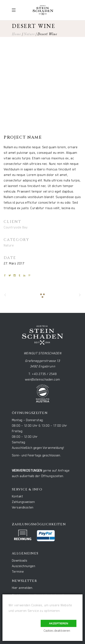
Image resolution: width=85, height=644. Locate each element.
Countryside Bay (16, 227)
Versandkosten (23, 508)
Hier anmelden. (22, 588)
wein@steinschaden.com (42, 380)
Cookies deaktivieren (57, 631)
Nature (29, 34)
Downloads (20, 561)
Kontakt (17, 496)
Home (16, 34)
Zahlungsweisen (23, 502)
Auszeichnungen (23, 566)
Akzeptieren (58, 623)
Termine (18, 572)
